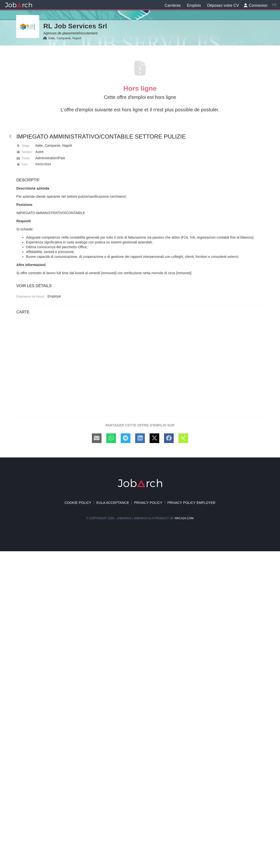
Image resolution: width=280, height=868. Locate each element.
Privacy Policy (148, 503)
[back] (11, 136)
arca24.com (184, 518)
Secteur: (25, 152)
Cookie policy (78, 503)
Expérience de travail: (31, 297)
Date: (22, 164)
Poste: (23, 158)
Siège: (23, 146)
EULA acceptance (113, 503)
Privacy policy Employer (191, 503)
